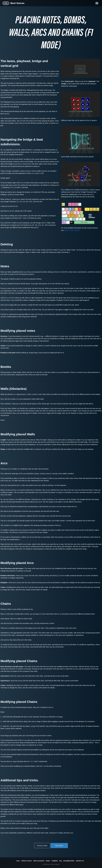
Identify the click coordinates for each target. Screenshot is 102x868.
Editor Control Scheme (72, 230)
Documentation (69, 861)
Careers (55, 861)
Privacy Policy (27, 861)
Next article (59, 846)
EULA (18, 861)
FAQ (60, 861)
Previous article (42, 846)
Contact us (80, 861)
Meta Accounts (39, 861)
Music (48, 861)
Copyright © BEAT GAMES (51, 864)
